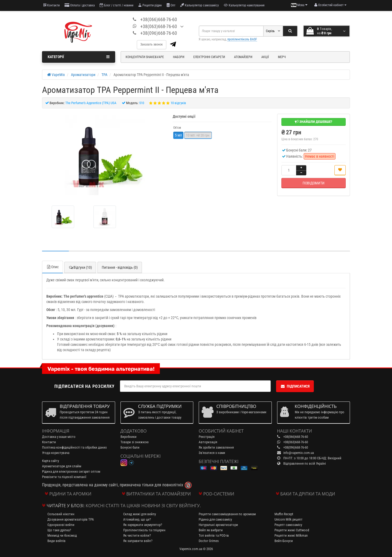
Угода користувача (56, 453)
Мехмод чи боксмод (62, 535)
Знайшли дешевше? (314, 122)
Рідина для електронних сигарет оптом (71, 471)
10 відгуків (178, 103)
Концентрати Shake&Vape (145, 57)
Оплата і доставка (80, 5)
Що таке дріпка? (59, 530)
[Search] (290, 31)
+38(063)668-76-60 (159, 26)
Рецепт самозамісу (288, 525)
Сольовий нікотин (61, 514)
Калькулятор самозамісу (199, 5)
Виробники (129, 437)
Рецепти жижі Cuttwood (292, 530)
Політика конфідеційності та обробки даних (74, 447)
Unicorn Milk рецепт (289, 519)
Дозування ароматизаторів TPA (71, 519)
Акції (265, 57)
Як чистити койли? (137, 535)
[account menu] (330, 5)
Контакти (52, 5)
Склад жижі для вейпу (140, 514)
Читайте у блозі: (66, 506)
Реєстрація (207, 437)
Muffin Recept (284, 514)
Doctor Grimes (209, 541)
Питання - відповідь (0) (120, 267)
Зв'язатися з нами (212, 453)
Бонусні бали (130, 447)
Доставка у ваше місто (59, 437)
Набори (179, 57)
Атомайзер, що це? (137, 519)
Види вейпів (56, 541)
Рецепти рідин (150, 5)
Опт (171, 5)
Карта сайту (50, 461)
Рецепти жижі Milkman (291, 535)
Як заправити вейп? (138, 541)
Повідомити (314, 183)
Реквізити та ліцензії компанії (64, 477)
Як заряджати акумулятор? (143, 525)
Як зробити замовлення (216, 447)
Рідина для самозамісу (215, 519)
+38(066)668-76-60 (159, 19)
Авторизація (208, 442)
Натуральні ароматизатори (218, 525)
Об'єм (177, 128)
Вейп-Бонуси (284, 541)
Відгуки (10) (80, 267)
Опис (52, 267)
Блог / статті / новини (116, 5)
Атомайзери (243, 57)
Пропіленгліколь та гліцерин (144, 530)
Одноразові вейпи (61, 525)
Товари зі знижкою (135, 442)
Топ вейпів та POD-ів (214, 535)
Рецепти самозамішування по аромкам (227, 514)
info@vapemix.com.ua (299, 453)
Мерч (282, 57)
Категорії (79, 57)
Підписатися (295, 386)
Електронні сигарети (209, 57)
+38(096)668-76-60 (159, 33)
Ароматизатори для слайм (62, 466)
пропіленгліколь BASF (242, 39)
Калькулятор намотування (244, 5)
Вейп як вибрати (211, 530)
